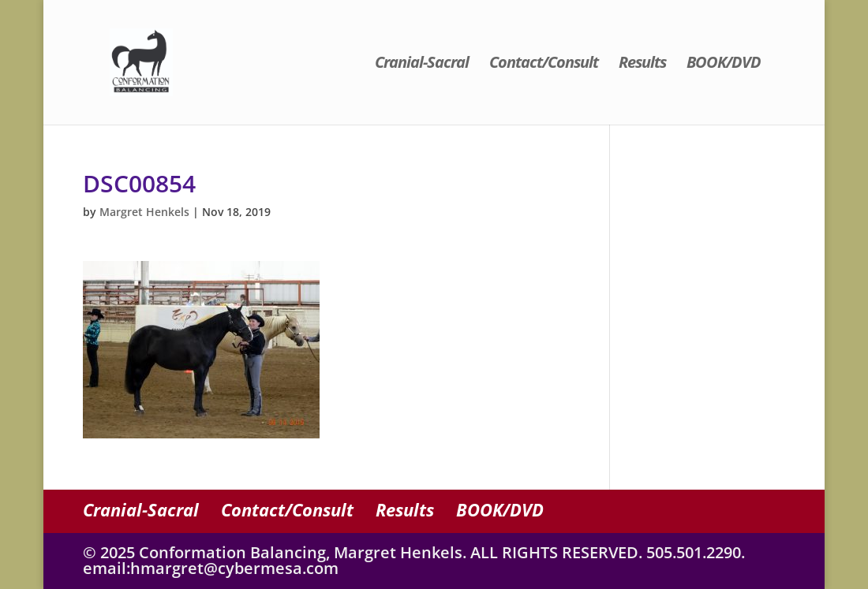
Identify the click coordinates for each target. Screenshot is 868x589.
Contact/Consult (544, 65)
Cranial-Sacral (422, 65)
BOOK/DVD (724, 65)
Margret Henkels (144, 212)
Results (642, 65)
